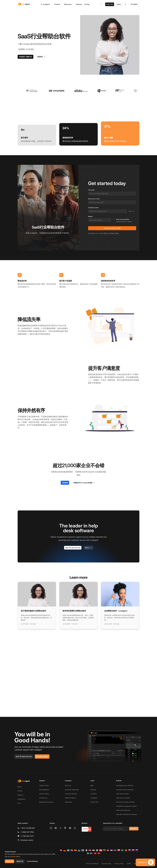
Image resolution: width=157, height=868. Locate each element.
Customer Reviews (71, 794)
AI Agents (46, 4)
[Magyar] (94, 850)
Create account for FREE (112, 228)
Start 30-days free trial (24, 756)
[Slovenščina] (137, 850)
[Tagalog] (92, 853)
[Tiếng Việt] (95, 853)
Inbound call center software (126, 802)
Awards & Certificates (72, 790)
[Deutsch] (65, 850)
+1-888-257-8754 (27, 832)
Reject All (20, 861)
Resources (69, 4)
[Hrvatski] (90, 850)
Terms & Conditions (92, 864)
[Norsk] (115, 850)
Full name (91, 190)
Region (90, 216)
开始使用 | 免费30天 (25, 57)
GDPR (129, 864)
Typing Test (94, 802)
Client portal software (123, 810)
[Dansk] (61, 850)
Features (20, 795)
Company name (93, 208)
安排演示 (41, 57)
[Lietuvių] (104, 850)
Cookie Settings (32, 861)
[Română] (126, 850)
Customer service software (125, 790)
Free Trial (110, 4)
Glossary (93, 790)
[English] (72, 850)
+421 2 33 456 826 (28, 828)
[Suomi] (83, 850)
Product (58, 4)
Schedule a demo (42, 756)
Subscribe (134, 829)
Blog (92, 785)
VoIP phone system (122, 794)
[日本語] (101, 850)
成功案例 (65, 483)
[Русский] (130, 850)
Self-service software (123, 798)
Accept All (10, 861)
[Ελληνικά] (68, 850)
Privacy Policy (114, 233)
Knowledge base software (125, 785)
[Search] (102, 4)
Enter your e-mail (94, 199)
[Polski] (119, 850)
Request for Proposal (46, 802)
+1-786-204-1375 (27, 836)
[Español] (75, 850)
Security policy (106, 864)
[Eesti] (79, 850)
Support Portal (44, 785)
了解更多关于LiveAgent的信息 (84, 483)
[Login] (126, 4)
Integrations (22, 799)
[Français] (86, 850)
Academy (94, 794)
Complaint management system (127, 806)
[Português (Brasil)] (122, 850)
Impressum (68, 802)
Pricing (20, 791)
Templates (94, 798)
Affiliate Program (70, 798)
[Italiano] (97, 850)
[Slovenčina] (133, 850)
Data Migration (44, 790)
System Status (44, 794)
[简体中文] (99, 853)
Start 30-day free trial (73, 548)
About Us (68, 785)
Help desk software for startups (127, 814)
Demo (119, 4)
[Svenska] (88, 853)
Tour (19, 803)
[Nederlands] (112, 850)
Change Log (43, 798)
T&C (105, 233)
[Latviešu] (108, 850)
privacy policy (15, 856)
